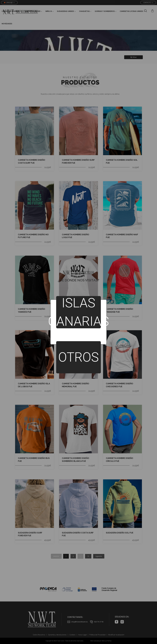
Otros (78, 357)
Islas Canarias (79, 312)
